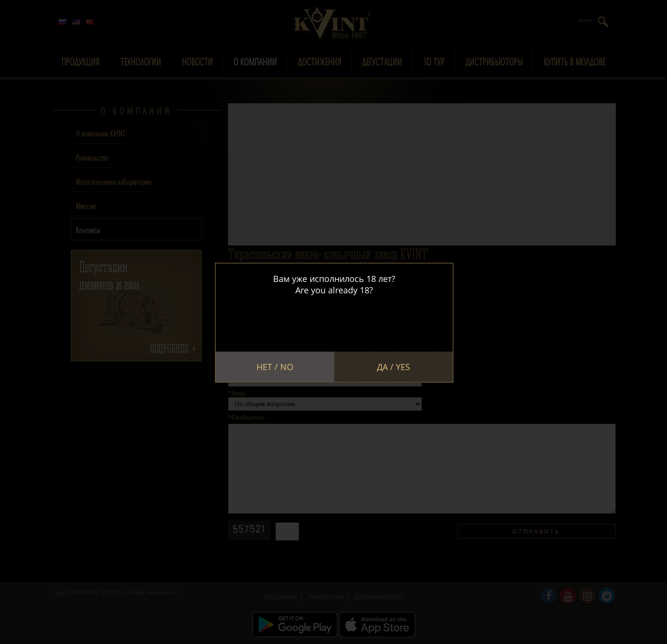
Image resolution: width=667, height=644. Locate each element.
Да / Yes (393, 367)
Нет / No (275, 367)
